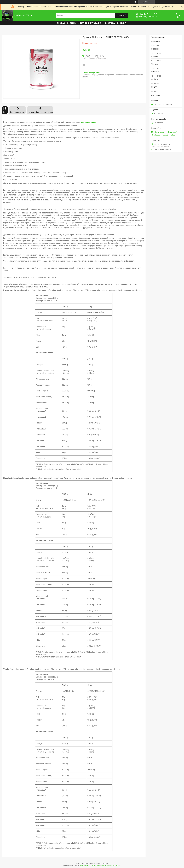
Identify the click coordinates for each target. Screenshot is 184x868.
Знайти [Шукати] (121, 15)
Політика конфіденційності (111, 866)
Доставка (110, 23)
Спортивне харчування (90, 23)
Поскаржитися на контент (90, 866)
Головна (72, 23)
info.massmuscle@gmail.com (165, 135)
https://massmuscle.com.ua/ (165, 132)
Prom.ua (105, 863)
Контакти (122, 23)
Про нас (61, 23)
